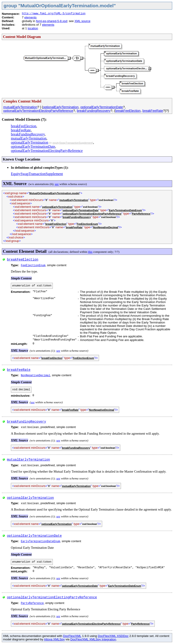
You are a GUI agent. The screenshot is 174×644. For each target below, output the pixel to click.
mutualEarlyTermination (20, 107)
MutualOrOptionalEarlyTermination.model (54, 193)
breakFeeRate (153, 111)
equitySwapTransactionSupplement (72, 143)
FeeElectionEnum (87, 224)
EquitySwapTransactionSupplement (37, 174)
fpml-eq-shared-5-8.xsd (52, 21)
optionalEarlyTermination (61, 107)
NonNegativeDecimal (105, 227)
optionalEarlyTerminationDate (102, 107)
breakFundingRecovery (94, 111)
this (90, 252)
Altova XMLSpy (54, 639)
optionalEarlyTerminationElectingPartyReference (38, 111)
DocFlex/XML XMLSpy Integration (93, 639)
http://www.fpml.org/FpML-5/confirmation (54, 14)
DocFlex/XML (72, 636)
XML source (82, 21)
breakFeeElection (128, 111)
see (57, 184)
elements (31, 17)
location (33, 28)
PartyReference (141, 214)
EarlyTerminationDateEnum (126, 210)
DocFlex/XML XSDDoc (113, 636)
